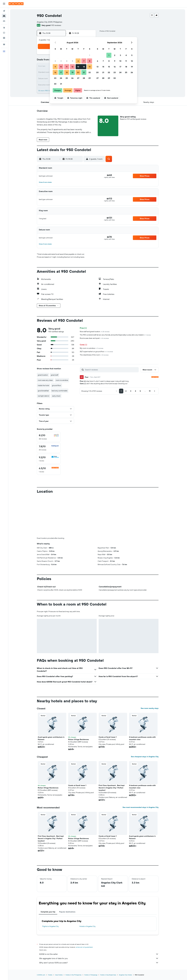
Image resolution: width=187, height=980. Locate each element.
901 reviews (56, 25)
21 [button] (84, 72)
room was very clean (45, 380)
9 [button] (55, 67)
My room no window (92, 348)
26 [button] (72, 78)
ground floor (57, 385)
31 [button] (61, 84)
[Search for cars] (4, 21)
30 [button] (55, 84)
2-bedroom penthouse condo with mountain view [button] (142, 738)
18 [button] (67, 72)
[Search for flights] (4, 11)
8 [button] (90, 61)
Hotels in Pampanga (91, 975)
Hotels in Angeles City (87, 926)
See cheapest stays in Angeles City (145, 757)
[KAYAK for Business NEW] (4, 38)
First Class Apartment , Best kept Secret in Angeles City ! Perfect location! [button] (112, 788)
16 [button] (55, 72)
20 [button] (78, 72)
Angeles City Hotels (125, 975)
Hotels (50, 975)
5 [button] (72, 61)
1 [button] (90, 55)
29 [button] (90, 78)
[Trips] (4, 45)
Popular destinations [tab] (67, 912)
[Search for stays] (4, 16)
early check (56, 396)
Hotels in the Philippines (73, 975)
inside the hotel (43, 385)
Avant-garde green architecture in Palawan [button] (51, 738)
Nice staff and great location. (95, 332)
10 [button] (61, 67)
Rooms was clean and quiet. (94, 338)
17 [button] (61, 72)
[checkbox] (49, 437)
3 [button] (61, 61)
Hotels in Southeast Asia (108, 975)
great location (43, 375)
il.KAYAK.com (41, 975)
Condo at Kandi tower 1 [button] (108, 737)
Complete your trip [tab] (48, 912)
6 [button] (78, 61)
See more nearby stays (150, 708)
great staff (55, 375)
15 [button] (90, 67)
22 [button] (90, 72)
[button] (4, 4)
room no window (62, 380)
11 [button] (67, 67)
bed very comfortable (60, 391)
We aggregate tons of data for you (99, 958)
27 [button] (78, 78)
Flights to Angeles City (50, 926)
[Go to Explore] (4, 28)
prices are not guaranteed (84, 947)
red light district (44, 396)
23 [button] (55, 78)
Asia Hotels (59, 975)
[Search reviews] (111, 370)
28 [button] (84, 78)
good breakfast (43, 391)
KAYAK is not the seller (99, 954)
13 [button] (78, 67)
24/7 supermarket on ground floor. (96, 352)
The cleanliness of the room (94, 355)
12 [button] (72, 67)
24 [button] (61, 78)
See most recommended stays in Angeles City (141, 807)
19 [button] (72, 72)
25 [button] (67, 78)
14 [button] (84, 67)
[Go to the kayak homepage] (16, 4)
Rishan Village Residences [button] (79, 739)
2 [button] (55, 61)
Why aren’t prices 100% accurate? (99, 963)
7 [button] (84, 61)
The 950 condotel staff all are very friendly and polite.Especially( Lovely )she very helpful (115, 335)
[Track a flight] (4, 33)
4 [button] (67, 61)
